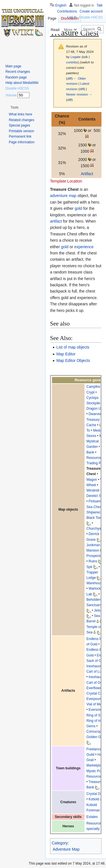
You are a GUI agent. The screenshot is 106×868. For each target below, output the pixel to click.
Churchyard (95, 529)
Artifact (87, 174)
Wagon (92, 480)
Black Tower (96, 518)
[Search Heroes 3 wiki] (92, 29)
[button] (14, 107)
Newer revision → (79, 94)
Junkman (93, 545)
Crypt (91, 392)
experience (84, 247)
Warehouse (95, 583)
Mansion (93, 550)
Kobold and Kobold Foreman (96, 805)
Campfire (93, 387)
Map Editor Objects (73, 361)
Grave (91, 540)
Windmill (93, 490)
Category (60, 843)
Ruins (93, 561)
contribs (72, 62)
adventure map (63, 196)
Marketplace (96, 765)
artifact (56, 221)
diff (69, 78)
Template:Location (66, 181)
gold (78, 208)
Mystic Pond (96, 771)
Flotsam (95, 501)
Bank (90, 787)
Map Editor (66, 354)
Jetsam (100, 610)
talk (85, 57)
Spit (89, 567)
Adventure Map (66, 849)
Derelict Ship (96, 496)
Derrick (94, 534)
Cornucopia (95, 732)
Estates (92, 817)
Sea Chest (94, 507)
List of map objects (73, 347)
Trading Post (96, 463)
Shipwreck (94, 512)
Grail (90, 760)
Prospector (95, 556)
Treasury (95, 782)
